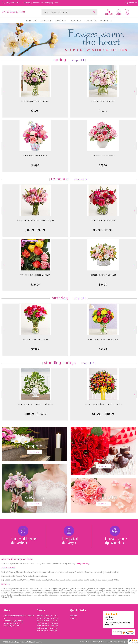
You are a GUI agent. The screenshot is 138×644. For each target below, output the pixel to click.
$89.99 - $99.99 (35, 230)
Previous (4, 91)
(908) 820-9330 (12, 3)
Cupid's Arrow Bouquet (103, 156)
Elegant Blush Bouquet (103, 101)
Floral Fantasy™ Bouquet (103, 220)
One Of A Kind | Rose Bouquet (35, 275)
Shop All (77, 60)
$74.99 (103, 349)
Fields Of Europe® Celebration (103, 340)
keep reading (83, 563)
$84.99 (35, 111)
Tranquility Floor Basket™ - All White (35, 404)
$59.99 (103, 165)
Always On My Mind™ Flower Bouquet (35, 220)
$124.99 (35, 285)
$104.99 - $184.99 (103, 414)
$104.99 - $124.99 (35, 414)
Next (134, 91)
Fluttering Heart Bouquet (35, 156)
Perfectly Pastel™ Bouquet (103, 275)
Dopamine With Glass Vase (35, 340)
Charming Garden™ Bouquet (35, 101)
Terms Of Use (85, 642)
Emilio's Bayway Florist (13, 12)
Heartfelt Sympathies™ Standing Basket (103, 404)
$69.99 (35, 349)
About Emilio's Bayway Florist (17, 559)
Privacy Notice (99, 642)
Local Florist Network (115, 642)
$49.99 (35, 165)
